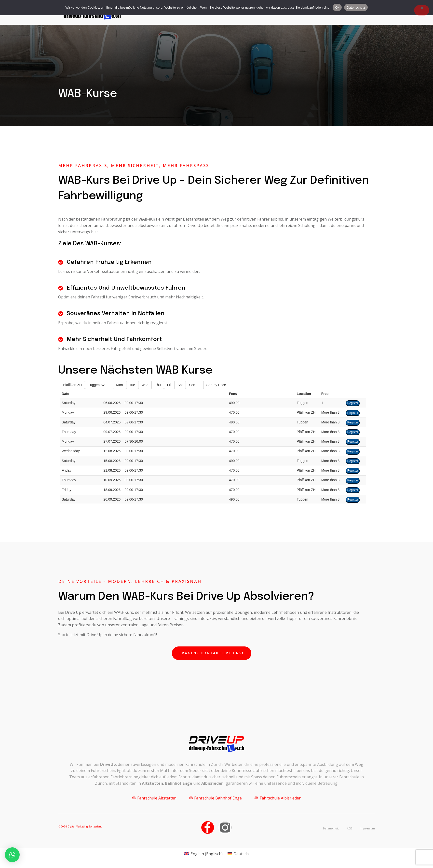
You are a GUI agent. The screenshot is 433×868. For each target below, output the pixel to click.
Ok (337, 7)
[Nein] (422, 10)
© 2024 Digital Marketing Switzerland (80, 828)
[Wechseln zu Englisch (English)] (203, 855)
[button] (12, 855)
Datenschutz (356, 7)
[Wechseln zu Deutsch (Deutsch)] (238, 855)
